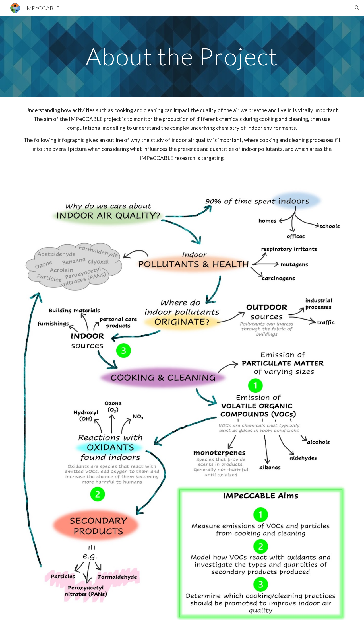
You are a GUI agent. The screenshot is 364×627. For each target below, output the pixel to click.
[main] (182, 56)
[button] (357, 8)
